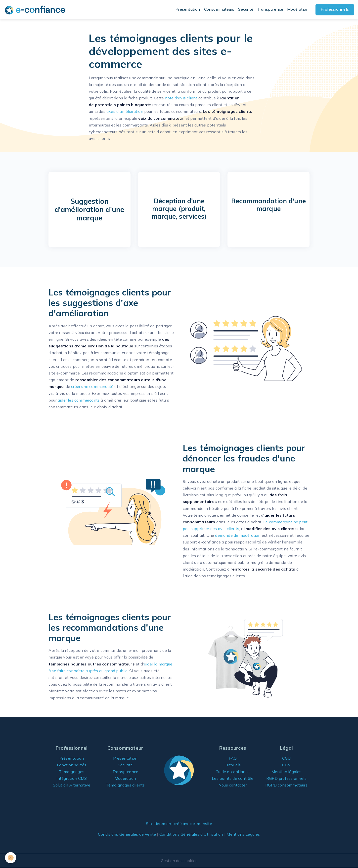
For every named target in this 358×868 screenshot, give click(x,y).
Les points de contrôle (233, 778)
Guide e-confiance (233, 772)
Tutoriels (233, 765)
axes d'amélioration (125, 111)
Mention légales (287, 772)
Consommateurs (219, 9)
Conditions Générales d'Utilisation (191, 834)
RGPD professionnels (286, 778)
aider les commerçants (79, 400)
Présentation (188, 9)
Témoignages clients (125, 785)
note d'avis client (181, 98)
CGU (287, 758)
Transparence (270, 9)
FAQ (233, 758)
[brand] (36, 10)
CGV (286, 765)
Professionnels (335, 9)
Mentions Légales (243, 834)
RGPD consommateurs (286, 785)
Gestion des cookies (179, 861)
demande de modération (238, 535)
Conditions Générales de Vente (127, 834)
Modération (298, 9)
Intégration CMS (72, 778)
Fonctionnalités (72, 765)
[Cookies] (11, 858)
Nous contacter (233, 785)
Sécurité (246, 9)
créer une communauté (92, 386)
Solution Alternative (72, 785)
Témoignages (72, 772)
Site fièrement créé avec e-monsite (179, 824)
